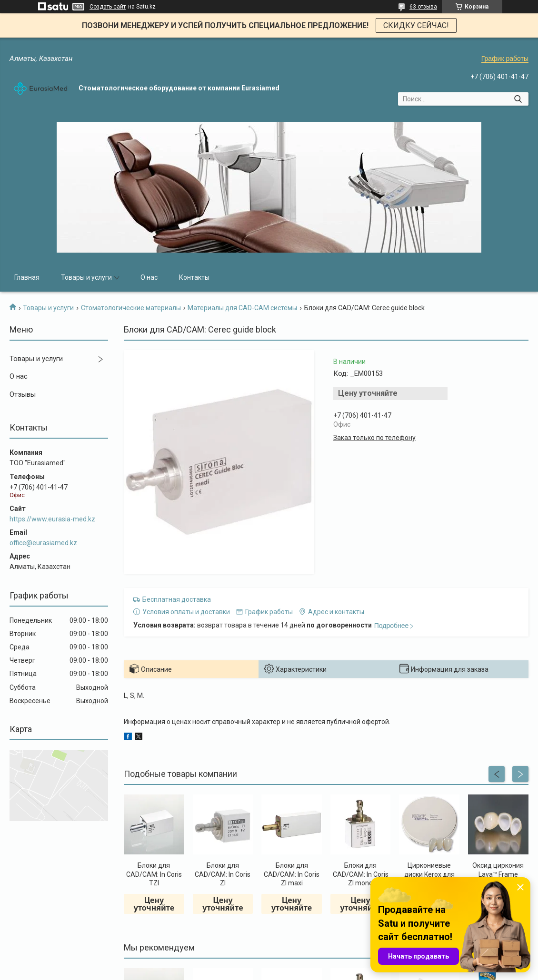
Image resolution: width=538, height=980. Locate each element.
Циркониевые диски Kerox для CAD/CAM (429, 874)
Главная (27, 277)
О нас (149, 277)
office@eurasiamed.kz (43, 543)
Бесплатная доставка (177, 599)
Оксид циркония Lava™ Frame (498, 870)
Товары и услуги (86, 277)
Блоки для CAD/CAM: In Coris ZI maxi (292, 874)
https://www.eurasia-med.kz (52, 519)
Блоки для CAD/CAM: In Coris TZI (154, 874)
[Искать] (518, 99)
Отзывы (23, 394)
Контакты (194, 277)
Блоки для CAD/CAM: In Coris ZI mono (361, 874)
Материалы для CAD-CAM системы (242, 308)
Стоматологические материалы (131, 308)
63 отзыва (423, 7)
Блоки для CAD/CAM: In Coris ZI (223, 874)
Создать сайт (108, 7)
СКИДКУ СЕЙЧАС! (416, 25)
